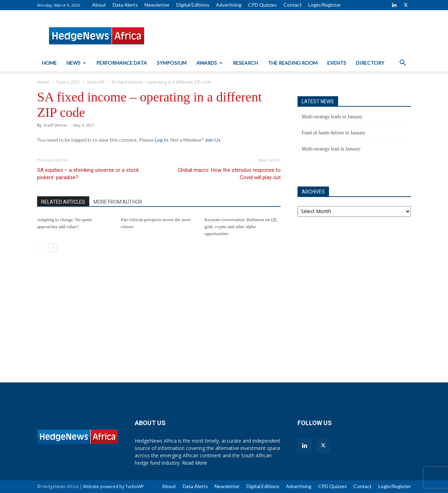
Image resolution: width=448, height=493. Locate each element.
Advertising (229, 5)
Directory (370, 63)
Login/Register (325, 5)
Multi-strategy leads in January (332, 117)
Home (49, 63)
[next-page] (53, 248)
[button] (402, 64)
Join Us (213, 140)
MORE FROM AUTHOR (118, 202)
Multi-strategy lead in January (331, 149)
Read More (195, 463)
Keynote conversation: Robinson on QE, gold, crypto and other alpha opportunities (241, 227)
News (76, 63)
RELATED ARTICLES (63, 202)
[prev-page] (41, 248)
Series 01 (96, 82)
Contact (293, 5)
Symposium (172, 63)
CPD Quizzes (262, 5)
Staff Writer (55, 125)
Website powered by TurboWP (113, 487)
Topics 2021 (68, 82)
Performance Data (122, 63)
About (99, 5)
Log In (162, 140)
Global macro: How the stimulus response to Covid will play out (229, 174)
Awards (209, 63)
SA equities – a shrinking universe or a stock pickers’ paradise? (88, 174)
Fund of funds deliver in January (334, 133)
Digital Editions (193, 5)
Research (245, 63)
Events (337, 63)
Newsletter (157, 5)
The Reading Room (293, 63)
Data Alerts (125, 5)
